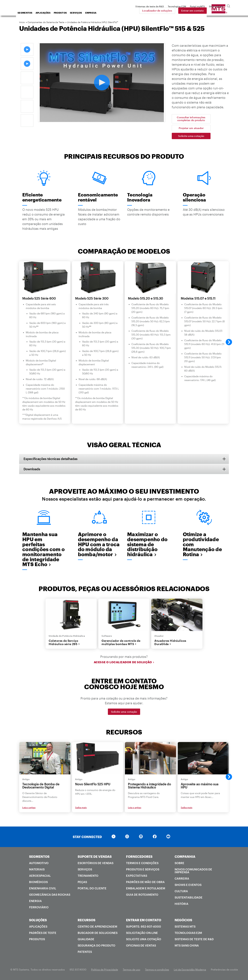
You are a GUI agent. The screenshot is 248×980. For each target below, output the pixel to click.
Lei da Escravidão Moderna (190, 970)
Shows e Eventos (188, 885)
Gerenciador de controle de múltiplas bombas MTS (121, 643)
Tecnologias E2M (188, 933)
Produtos (86, 13)
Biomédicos (38, 883)
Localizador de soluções (179, 11)
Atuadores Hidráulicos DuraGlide (170, 643)
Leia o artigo (29, 808)
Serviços (101, 13)
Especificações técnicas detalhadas (51, 459)
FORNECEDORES (139, 857)
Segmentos (50, 13)
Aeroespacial (40, 876)
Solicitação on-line (142, 933)
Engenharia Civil (43, 889)
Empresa (116, 13)
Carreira (182, 879)
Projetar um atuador (191, 128)
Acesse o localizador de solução (124, 663)
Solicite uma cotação (191, 136)
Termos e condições (142, 864)
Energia (35, 902)
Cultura (181, 892)
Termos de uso (132, 970)
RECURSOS (87, 921)
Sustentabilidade (189, 898)
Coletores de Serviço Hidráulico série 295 (64, 643)
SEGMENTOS (39, 857)
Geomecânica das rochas (50, 895)
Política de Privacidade (105, 970)
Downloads (32, 469)
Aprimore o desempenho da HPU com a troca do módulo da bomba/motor (99, 544)
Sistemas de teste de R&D (194, 940)
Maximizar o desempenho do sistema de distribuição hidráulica (147, 544)
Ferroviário (39, 908)
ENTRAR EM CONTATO (144, 921)
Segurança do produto (96, 946)
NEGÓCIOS (183, 921)
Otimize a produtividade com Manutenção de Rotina (202, 544)
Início (22, 22)
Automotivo (39, 864)
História (181, 904)
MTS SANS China (187, 946)
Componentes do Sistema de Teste (46, 22)
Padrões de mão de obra (145, 883)
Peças (82, 883)
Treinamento (88, 876)
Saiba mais (81, 808)
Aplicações (68, 13)
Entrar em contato (215, 11)
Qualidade (86, 940)
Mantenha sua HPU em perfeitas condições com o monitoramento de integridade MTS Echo (43, 550)
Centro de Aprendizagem (97, 927)
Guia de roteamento (142, 895)
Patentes (85, 952)
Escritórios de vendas (96, 864)
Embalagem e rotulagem (146, 889)
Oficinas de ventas (141, 946)
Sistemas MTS (185, 927)
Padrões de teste (43, 933)
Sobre (179, 864)
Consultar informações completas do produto (191, 119)
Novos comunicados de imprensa (193, 871)
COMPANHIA (185, 857)
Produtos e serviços (143, 870)
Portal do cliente (92, 889)
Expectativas (137, 876)
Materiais (37, 870)
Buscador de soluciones (98, 933)
